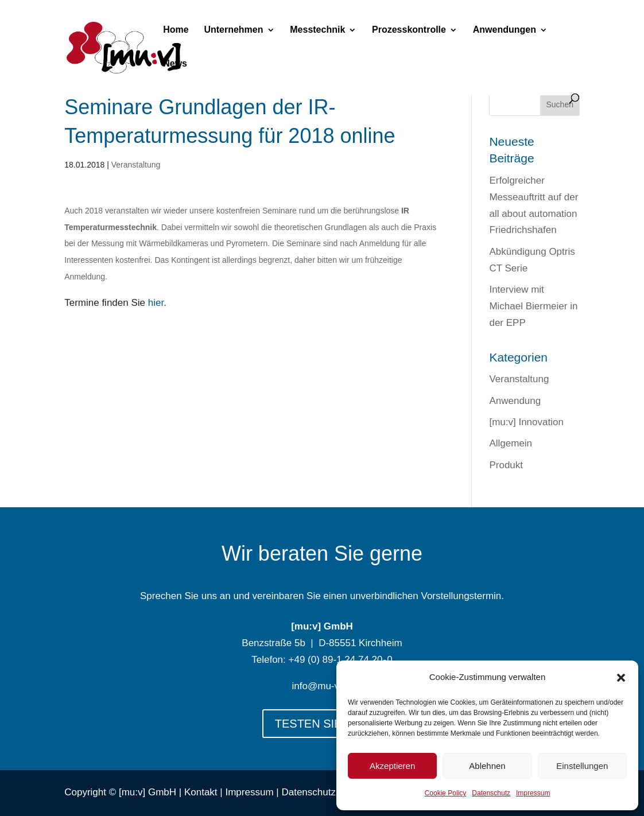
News (175, 64)
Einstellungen (582, 766)
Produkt (506, 465)
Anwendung (515, 401)
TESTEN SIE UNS (322, 724)
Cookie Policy (446, 793)
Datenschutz (491, 793)
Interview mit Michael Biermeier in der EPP (533, 306)
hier (156, 303)
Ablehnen (487, 766)
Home (176, 30)
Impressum (533, 793)
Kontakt (201, 792)
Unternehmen (233, 30)
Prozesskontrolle (409, 30)
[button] (621, 678)
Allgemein (511, 443)
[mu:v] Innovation (526, 422)
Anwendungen (505, 30)
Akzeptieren (392, 766)
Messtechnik (317, 30)
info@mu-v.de (322, 686)
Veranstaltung (136, 165)
